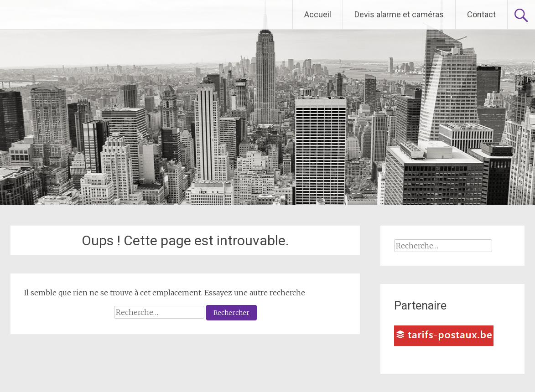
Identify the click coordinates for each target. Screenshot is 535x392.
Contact (481, 14)
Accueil (318, 14)
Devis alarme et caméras (399, 14)
